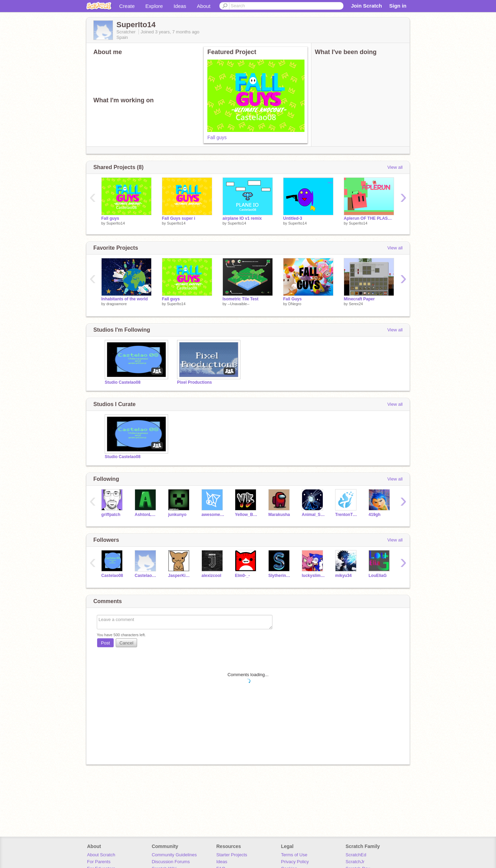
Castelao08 (112, 576)
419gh (375, 515)
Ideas (180, 6)
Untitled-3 (293, 218)
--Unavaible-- (239, 304)
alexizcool (211, 576)
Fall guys (217, 137)
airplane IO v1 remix (242, 218)
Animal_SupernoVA (313, 515)
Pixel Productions (194, 382)
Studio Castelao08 (123, 382)
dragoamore (117, 304)
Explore (154, 6)
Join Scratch (366, 6)
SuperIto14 (116, 223)
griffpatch (111, 515)
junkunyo (177, 515)
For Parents (99, 862)
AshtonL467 (146, 515)
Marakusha (279, 515)
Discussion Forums (171, 862)
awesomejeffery (213, 515)
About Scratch (101, 855)
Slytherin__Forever (280, 576)
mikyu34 (343, 576)
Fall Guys (292, 299)
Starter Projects (232, 855)
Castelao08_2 (146, 576)
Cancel (126, 643)
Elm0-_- (242, 576)
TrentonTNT (347, 515)
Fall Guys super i (179, 218)
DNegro (295, 304)
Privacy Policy (295, 862)
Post (105, 643)
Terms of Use (294, 855)
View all (395, 167)
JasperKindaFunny (180, 576)
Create (127, 6)
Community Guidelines (174, 855)
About (204, 6)
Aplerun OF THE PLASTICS (369, 218)
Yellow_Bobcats (246, 515)
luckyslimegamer (313, 576)
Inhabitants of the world (125, 299)
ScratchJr (355, 862)
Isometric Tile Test (240, 299)
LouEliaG (378, 576)
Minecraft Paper (359, 299)
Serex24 (356, 304)
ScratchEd (356, 855)
